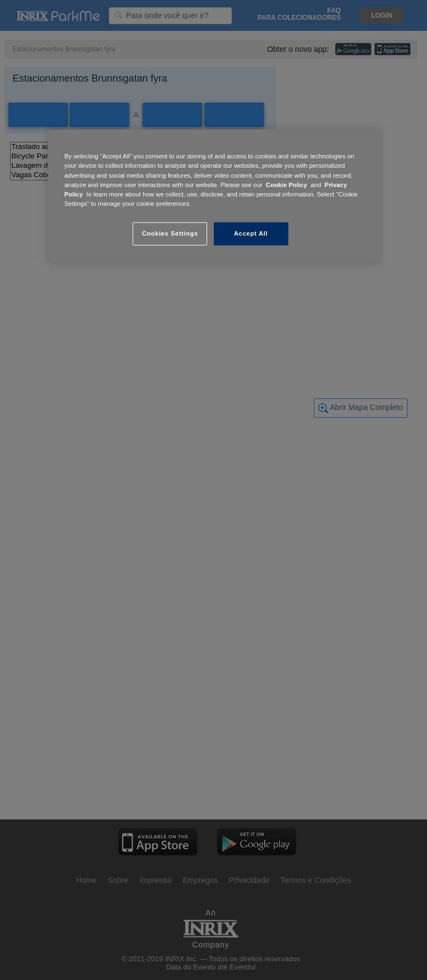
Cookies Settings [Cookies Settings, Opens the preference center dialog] (170, 233)
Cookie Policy (286, 184)
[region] (214, 196)
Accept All (251, 233)
